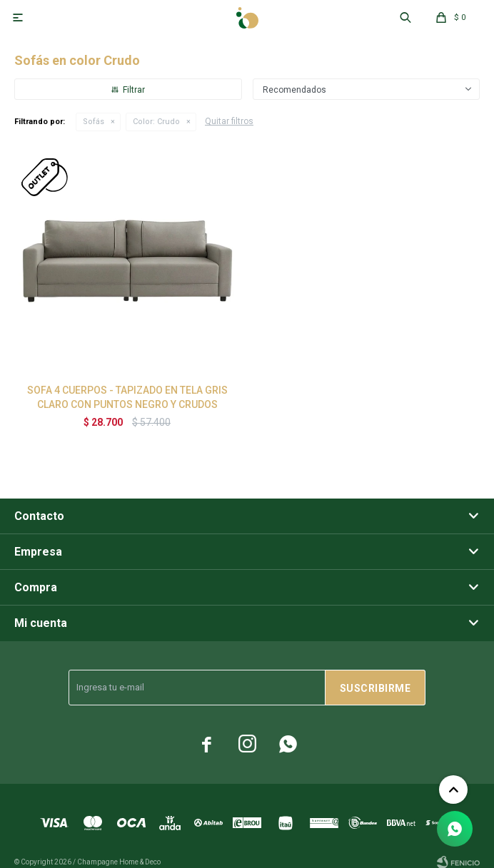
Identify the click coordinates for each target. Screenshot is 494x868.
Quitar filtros (229, 121)
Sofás (94, 122)
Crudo (156, 122)
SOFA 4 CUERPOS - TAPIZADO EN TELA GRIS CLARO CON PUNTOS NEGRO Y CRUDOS (127, 397)
